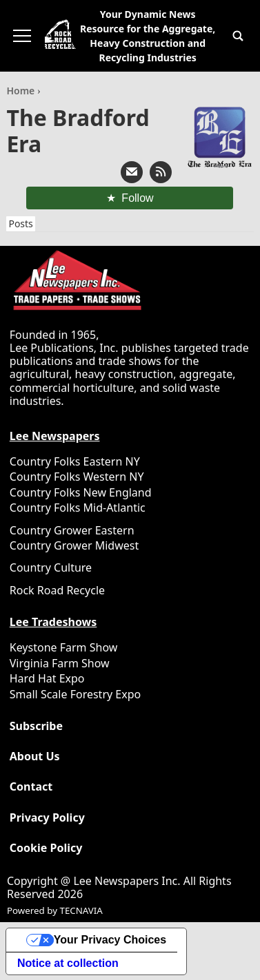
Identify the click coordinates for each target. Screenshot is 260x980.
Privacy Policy (47, 818)
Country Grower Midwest (74, 545)
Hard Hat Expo (47, 678)
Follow (137, 198)
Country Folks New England (81, 492)
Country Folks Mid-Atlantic (78, 508)
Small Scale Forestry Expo (75, 694)
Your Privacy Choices (110, 940)
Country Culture (51, 567)
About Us (35, 757)
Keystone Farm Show (64, 647)
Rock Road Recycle (57, 590)
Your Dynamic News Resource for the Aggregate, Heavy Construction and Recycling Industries (148, 36)
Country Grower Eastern (72, 530)
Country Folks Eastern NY (75, 461)
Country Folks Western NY (77, 477)
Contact (31, 787)
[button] (238, 36)
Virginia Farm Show (60, 663)
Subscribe (36, 726)
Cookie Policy (46, 848)
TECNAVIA (81, 910)
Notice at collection (68, 963)
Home (22, 91)
